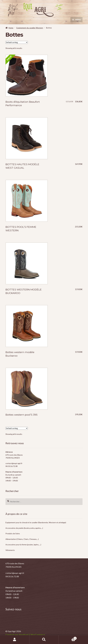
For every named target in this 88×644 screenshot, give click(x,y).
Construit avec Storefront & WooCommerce (25, 635)
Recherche (44, 640)
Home (11, 28)
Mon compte (15, 640)
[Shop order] (17, 42)
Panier (68, 638)
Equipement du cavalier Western (30, 28)
